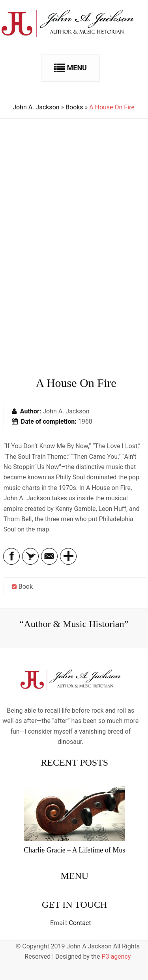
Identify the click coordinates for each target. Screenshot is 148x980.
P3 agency (116, 957)
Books (74, 107)
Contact (80, 923)
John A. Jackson (36, 107)
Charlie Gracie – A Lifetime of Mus (74, 850)
